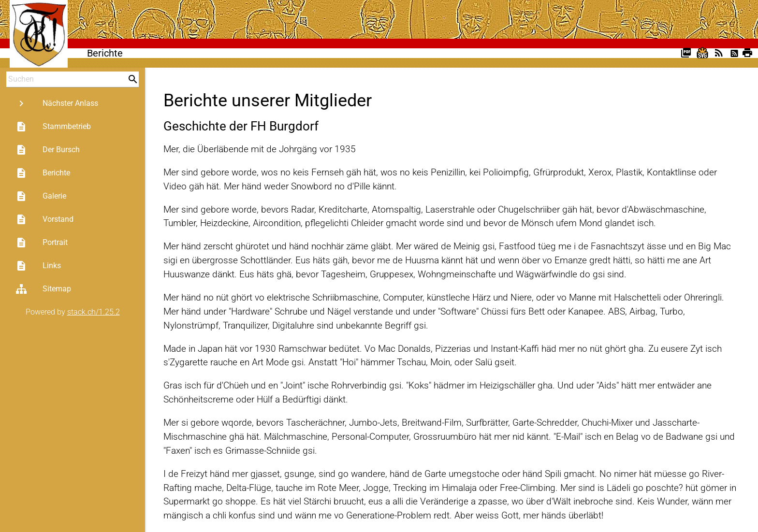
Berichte (43, 173)
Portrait (42, 243)
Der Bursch (48, 150)
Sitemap (43, 289)
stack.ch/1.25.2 (94, 312)
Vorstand (44, 219)
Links (38, 266)
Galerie (41, 196)
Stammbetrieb (53, 127)
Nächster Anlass (57, 103)
